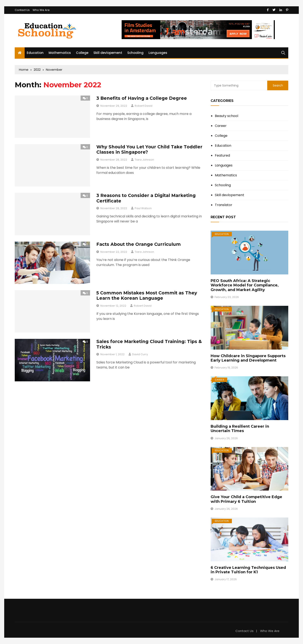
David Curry (140, 354)
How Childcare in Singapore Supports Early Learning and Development (248, 358)
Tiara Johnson (144, 160)
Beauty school (227, 116)
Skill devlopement (108, 53)
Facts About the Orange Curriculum (139, 244)
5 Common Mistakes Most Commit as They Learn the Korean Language (147, 295)
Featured (222, 156)
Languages (158, 53)
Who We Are (41, 10)
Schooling (135, 53)
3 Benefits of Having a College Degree (142, 98)
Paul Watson (143, 208)
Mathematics (60, 53)
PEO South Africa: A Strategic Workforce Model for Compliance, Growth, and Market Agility (245, 285)
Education (35, 53)
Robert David (144, 106)
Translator (224, 205)
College (82, 53)
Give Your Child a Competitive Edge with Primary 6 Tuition (246, 499)
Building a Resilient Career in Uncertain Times (240, 429)
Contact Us (22, 10)
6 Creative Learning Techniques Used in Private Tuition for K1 (248, 570)
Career (221, 126)
